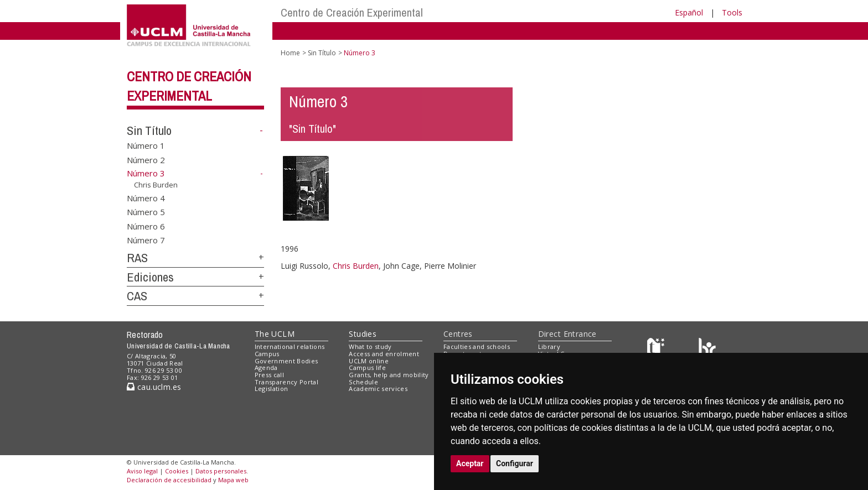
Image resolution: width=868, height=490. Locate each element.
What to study (370, 346)
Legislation (272, 389)
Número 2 (146, 159)
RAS (137, 258)
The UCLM (275, 334)
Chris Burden (156, 185)
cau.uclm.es (154, 387)
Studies (363, 334)
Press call (269, 375)
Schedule (363, 382)
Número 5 (146, 212)
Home (290, 53)
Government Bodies (286, 361)
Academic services (378, 389)
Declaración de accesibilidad (169, 480)
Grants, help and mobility (389, 375)
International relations (290, 346)
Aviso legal (142, 471)
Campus (267, 354)
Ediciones (150, 277)
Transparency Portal (286, 382)
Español (689, 12)
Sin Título (149, 131)
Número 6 (146, 226)
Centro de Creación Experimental (352, 12)
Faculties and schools (477, 346)
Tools (732, 12)
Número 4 (146, 197)
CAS (137, 296)
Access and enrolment (384, 354)
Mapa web (233, 480)
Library (549, 346)
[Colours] (707, 349)
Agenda (266, 367)
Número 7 (146, 240)
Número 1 (146, 145)
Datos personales (221, 471)
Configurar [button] (515, 463)
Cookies (177, 471)
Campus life (367, 367)
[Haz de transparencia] (657, 349)
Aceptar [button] (470, 463)
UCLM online (369, 361)
